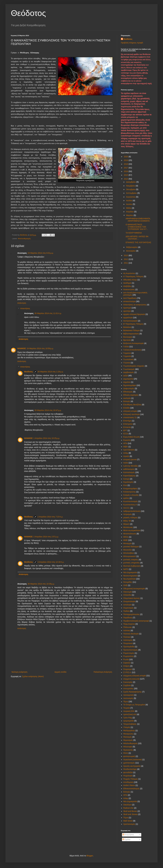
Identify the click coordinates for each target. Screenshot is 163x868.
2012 (126, 259)
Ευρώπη (127, 440)
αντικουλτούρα (129, 301)
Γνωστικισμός (129, 369)
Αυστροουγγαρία (130, 321)
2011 (126, 263)
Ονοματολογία (129, 601)
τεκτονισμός (128, 698)
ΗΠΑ (125, 443)
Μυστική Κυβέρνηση (132, 566)
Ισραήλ (126, 456)
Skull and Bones (130, 811)
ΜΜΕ (126, 540)
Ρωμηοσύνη (128, 656)
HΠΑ (125, 795)
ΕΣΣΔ (126, 434)
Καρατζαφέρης (129, 476)
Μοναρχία (127, 543)
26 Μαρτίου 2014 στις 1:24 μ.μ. (50, 372)
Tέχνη (126, 818)
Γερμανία (127, 356)
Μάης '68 (127, 521)
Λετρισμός (128, 514)
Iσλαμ (126, 798)
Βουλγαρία (128, 337)
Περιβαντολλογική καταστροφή (136, 621)
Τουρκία (127, 708)
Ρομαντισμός (129, 653)
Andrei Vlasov (129, 785)
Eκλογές (127, 792)
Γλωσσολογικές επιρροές (134, 366)
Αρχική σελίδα (60, 672)
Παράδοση (128, 618)
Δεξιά (126, 376)
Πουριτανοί (128, 643)
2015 (126, 175)
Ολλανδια (127, 595)
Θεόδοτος (28, 13)
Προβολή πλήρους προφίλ (132, 43)
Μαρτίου (130, 215)
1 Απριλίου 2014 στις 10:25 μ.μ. (47, 438)
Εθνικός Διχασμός (131, 395)
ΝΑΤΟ (126, 569)
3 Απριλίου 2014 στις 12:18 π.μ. (51, 562)
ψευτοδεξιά (128, 772)
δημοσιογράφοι (130, 385)
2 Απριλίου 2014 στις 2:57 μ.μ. (46, 537)
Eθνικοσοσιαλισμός (131, 789)
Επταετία (127, 427)
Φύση (126, 753)
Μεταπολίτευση (130, 534)
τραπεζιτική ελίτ (130, 714)
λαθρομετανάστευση (132, 511)
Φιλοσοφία (128, 747)
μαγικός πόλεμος (130, 518)
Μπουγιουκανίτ (130, 556)
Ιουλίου (129, 201)
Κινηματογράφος (130, 489)
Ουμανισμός (128, 608)
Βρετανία (127, 340)
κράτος (126, 498)
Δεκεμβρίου (131, 182)
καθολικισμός (129, 469)
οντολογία (127, 605)
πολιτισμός (128, 640)
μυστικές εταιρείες (131, 560)
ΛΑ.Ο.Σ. (127, 508)
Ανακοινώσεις (129, 289)
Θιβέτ (126, 447)
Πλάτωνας (128, 627)
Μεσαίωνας (128, 527)
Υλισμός (127, 727)
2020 (126, 157)
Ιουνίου (129, 204)
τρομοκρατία (129, 721)
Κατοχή (126, 479)
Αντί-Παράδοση (130, 298)
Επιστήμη (127, 421)
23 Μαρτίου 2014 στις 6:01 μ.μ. (41, 253)
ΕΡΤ (125, 430)
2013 (126, 255)
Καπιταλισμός (129, 472)
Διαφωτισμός (129, 388)
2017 (126, 168)
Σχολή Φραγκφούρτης (133, 692)
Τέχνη (126, 702)
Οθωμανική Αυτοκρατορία (134, 589)
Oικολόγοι (127, 805)
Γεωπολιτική (128, 359)
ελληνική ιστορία (130, 411)
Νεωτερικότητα (130, 579)
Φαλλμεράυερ (129, 731)
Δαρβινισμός (129, 372)
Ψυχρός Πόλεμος (131, 779)
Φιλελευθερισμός (24, 239)
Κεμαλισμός (128, 482)
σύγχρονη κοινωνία (131, 679)
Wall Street (128, 821)
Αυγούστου (131, 197)
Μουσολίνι (128, 550)
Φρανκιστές (128, 750)
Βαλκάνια (127, 327)
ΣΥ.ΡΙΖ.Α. (127, 672)
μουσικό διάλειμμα (131, 547)
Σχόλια (126, 839)
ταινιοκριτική (128, 695)
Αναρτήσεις (128, 835)
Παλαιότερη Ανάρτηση (103, 672)
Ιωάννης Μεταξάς (131, 466)
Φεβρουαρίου (132, 247)
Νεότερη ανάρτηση (19, 672)
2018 (126, 164)
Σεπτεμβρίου (132, 193)
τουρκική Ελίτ (129, 711)
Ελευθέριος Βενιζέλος (132, 405)
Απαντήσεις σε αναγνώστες (135, 305)
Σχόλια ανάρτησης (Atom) (33, 676)
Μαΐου (129, 208)
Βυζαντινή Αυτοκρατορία (133, 343)
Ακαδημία (127, 283)
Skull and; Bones (130, 814)
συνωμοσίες (128, 688)
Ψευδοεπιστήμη (130, 769)
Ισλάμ (126, 453)
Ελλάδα (127, 408)
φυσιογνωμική (129, 756)
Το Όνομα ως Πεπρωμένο (134, 705)
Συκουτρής (128, 682)
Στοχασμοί (128, 669)
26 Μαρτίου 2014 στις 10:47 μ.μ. (48, 410)
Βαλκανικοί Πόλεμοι (132, 330)
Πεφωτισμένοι (129, 624)
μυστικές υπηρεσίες (132, 563)
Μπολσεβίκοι (129, 553)
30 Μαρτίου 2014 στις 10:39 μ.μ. (41, 584)
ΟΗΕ (125, 585)
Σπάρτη (127, 666)
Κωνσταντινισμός (131, 501)
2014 (126, 179)
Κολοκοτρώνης (130, 492)
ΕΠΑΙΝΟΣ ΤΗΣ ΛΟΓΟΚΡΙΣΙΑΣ (138, 242)
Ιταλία (126, 463)
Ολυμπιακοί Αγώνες (132, 598)
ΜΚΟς (126, 537)
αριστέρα (127, 311)
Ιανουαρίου (131, 251)
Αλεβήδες (127, 286)
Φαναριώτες (128, 734)
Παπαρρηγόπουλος (131, 614)
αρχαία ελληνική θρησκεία (134, 314)
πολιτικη (127, 630)
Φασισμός (128, 737)
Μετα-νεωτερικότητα (132, 530)
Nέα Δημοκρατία (130, 801)
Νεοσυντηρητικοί (130, 576)
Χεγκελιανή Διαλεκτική (133, 760)
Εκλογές (127, 401)
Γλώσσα (127, 363)
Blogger (90, 856)
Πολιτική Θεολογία (131, 634)
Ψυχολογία (128, 776)
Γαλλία (126, 347)
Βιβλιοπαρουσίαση (131, 334)
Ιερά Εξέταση (129, 450)
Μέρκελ (126, 524)
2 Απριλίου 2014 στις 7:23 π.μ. (50, 517)
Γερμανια (127, 353)
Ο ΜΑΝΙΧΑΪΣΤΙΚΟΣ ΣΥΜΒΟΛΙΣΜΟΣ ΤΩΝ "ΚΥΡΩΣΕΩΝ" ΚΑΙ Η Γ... (137, 227)
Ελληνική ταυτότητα (132, 414)
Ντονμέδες (128, 582)
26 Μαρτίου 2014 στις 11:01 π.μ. (48, 313)
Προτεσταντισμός (131, 650)
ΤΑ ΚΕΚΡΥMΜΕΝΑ (134, 233)
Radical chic (128, 808)
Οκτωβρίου (131, 189)
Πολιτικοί (127, 637)
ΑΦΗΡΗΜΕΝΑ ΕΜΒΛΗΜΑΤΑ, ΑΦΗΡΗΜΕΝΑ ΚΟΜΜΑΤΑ (138, 220)
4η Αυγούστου (129, 273)
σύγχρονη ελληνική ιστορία (135, 676)
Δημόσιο (127, 382)
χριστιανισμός (129, 763)
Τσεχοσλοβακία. (130, 724)
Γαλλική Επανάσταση (132, 350)
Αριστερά (127, 308)
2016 (126, 171)
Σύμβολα (127, 685)
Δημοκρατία (128, 379)
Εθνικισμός (128, 392)
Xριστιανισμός (129, 824)
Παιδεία (127, 611)
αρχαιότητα (128, 318)
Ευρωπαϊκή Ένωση (131, 437)
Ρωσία (126, 659)
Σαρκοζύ (127, 663)
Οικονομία (128, 592)
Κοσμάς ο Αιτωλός (131, 495)
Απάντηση (22, 303)
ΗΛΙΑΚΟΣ (22, 348)
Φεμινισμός (128, 740)
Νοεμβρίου (131, 186)
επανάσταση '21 (130, 417)
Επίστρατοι (128, 424)
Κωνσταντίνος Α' (130, 505)
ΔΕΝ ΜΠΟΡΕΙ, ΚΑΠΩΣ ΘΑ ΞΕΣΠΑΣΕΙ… (137, 238)
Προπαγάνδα (129, 647)
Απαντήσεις (25, 309)
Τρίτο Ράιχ (128, 718)
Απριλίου (130, 212)
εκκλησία (127, 398)
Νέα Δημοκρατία (130, 572)
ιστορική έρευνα (130, 459)
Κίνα (125, 485)
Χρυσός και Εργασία (132, 766)
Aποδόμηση (128, 782)
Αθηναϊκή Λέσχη (130, 280)
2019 (126, 160)
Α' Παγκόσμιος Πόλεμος (133, 276)
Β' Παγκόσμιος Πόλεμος (133, 324)
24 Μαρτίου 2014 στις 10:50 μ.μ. (40, 348)
